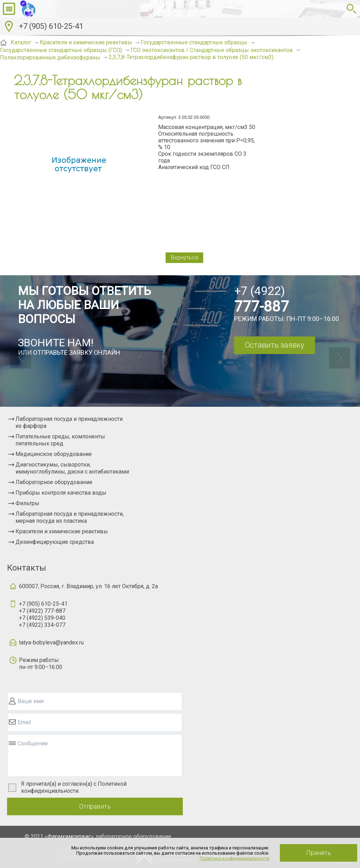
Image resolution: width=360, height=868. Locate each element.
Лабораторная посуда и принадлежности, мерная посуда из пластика (70, 517)
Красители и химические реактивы (62, 531)
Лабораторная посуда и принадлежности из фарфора (69, 422)
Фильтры (27, 503)
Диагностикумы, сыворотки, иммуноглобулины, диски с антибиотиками (72, 468)
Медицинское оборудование (54, 454)
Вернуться (184, 258)
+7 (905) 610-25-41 (51, 26)
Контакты (27, 568)
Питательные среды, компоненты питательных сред (60, 440)
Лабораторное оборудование (54, 482)
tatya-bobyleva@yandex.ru (51, 642)
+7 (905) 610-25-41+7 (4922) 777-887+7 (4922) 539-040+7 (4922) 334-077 (43, 614)
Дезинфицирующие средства (55, 542)
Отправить (95, 806)
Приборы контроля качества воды (61, 493)
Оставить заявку (274, 345)
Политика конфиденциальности (234, 858)
